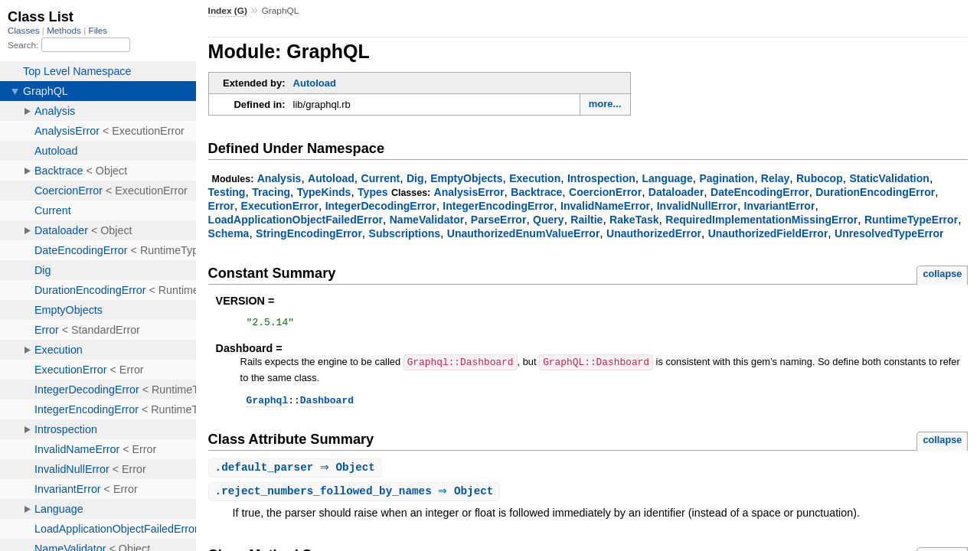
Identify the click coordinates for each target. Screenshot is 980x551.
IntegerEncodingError (498, 206)
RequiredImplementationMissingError (761, 220)
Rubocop (820, 178)
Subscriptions (405, 233)
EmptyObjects (466, 178)
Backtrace (536, 192)
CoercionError (605, 192)
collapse (942, 274)
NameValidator (427, 220)
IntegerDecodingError (381, 206)
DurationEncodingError (875, 192)
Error (221, 206)
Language (667, 178)
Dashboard (327, 403)
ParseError (499, 220)
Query (549, 220)
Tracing (271, 192)
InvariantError (780, 206)
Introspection (601, 178)
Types (373, 192)
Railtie (586, 220)
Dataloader (676, 192)
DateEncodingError (760, 192)
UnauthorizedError (654, 233)
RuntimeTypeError (911, 220)
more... (605, 104)
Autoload (315, 83)
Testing (227, 192)
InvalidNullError (697, 206)
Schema (229, 233)
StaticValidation (889, 178)
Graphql (268, 403)
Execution (535, 178)
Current (381, 178)
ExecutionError (280, 206)
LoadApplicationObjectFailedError (296, 220)
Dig (415, 178)
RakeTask (634, 220)
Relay (775, 178)
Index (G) (228, 11)
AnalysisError (469, 192)
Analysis (279, 178)
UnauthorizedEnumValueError (524, 233)
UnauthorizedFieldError (768, 233)
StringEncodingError (309, 233)
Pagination (727, 178)
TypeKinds (324, 192)
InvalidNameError (605, 206)
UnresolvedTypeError (889, 233)
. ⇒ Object (297, 472)
